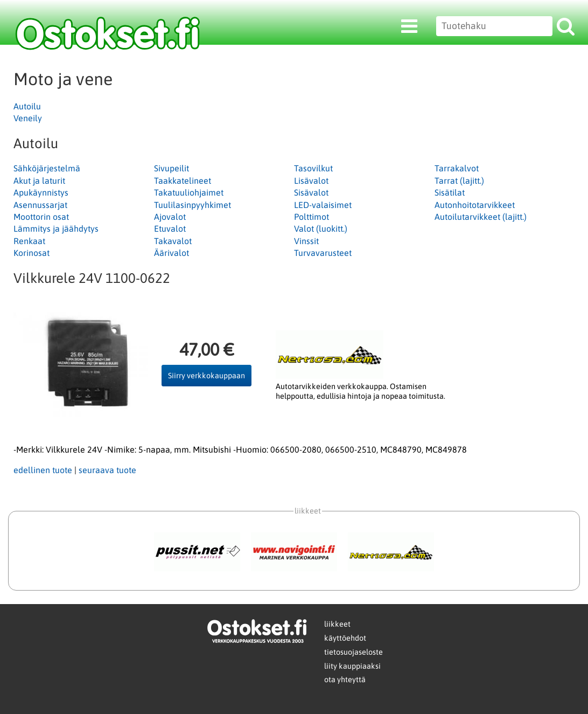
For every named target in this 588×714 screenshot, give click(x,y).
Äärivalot (171, 253)
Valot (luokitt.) (321, 228)
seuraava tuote (107, 470)
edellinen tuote (43, 470)
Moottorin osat (41, 217)
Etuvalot (170, 228)
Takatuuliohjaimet (189, 192)
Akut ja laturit (39, 181)
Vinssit (306, 241)
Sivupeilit (171, 168)
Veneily (28, 118)
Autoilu (27, 106)
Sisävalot (311, 192)
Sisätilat (450, 192)
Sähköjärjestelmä (47, 168)
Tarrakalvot (457, 168)
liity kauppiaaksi (352, 666)
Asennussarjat (40, 205)
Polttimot (311, 217)
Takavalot (173, 241)
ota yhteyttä (345, 680)
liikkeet (337, 624)
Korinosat (31, 253)
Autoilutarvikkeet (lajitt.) (481, 217)
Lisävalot (311, 181)
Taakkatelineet (183, 181)
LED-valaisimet (323, 205)
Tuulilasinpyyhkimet (192, 205)
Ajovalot (170, 217)
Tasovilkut (313, 168)
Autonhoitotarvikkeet (475, 205)
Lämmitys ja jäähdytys (56, 228)
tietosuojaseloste (353, 652)
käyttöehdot (345, 638)
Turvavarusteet (323, 253)
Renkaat (29, 241)
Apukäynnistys (41, 192)
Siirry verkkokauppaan (206, 376)
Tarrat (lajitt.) (459, 181)
